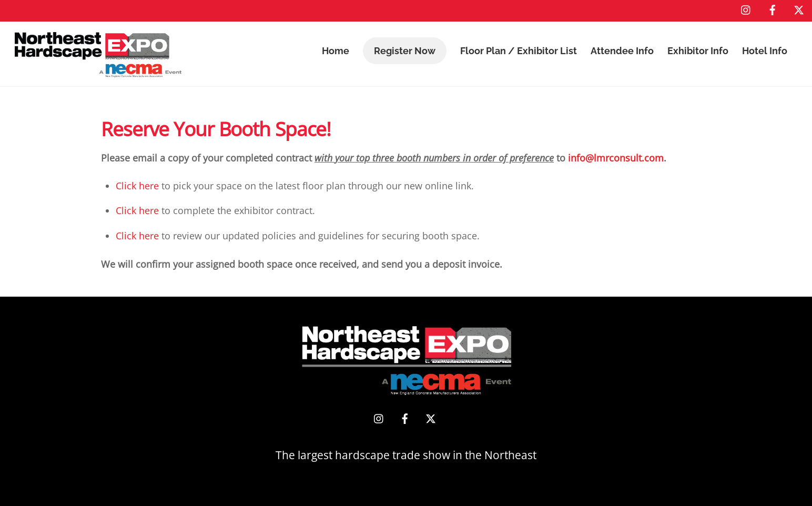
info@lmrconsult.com (616, 158)
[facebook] (773, 8)
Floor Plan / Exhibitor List (519, 51)
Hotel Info (765, 51)
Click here (137, 186)
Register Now (405, 51)
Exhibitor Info (698, 51)
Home (336, 51)
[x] (799, 8)
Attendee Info (622, 51)
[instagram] (746, 8)
